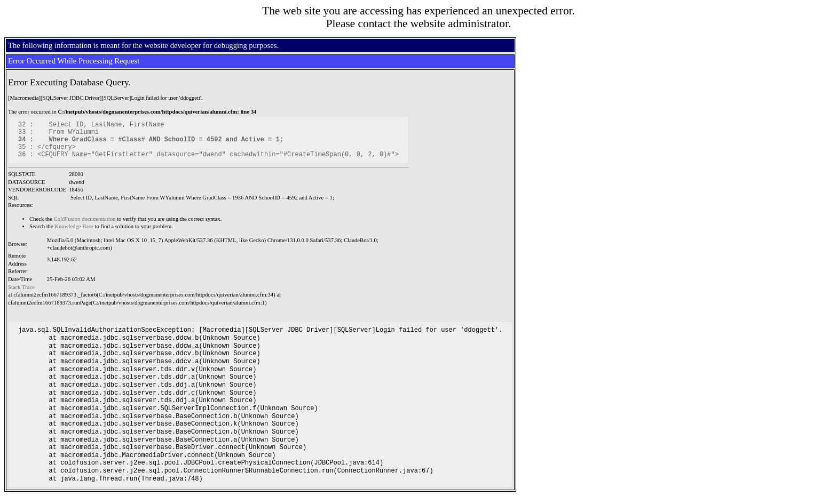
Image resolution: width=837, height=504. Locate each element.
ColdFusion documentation (85, 227)
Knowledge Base (74, 234)
